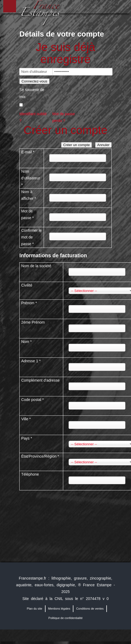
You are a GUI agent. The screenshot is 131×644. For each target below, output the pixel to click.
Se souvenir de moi (32, 93)
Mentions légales (59, 609)
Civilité (27, 285)
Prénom (29, 303)
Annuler (103, 145)
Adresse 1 (31, 361)
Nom (26, 342)
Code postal (32, 400)
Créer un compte (76, 145)
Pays (27, 438)
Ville (26, 419)
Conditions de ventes (90, 609)
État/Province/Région (40, 456)
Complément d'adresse (40, 380)
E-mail (28, 152)
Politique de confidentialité (66, 618)
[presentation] (60, 505)
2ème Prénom (33, 322)
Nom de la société (36, 266)
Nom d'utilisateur (31, 178)
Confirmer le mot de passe (31, 237)
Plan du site (34, 609)
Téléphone (30, 474)
